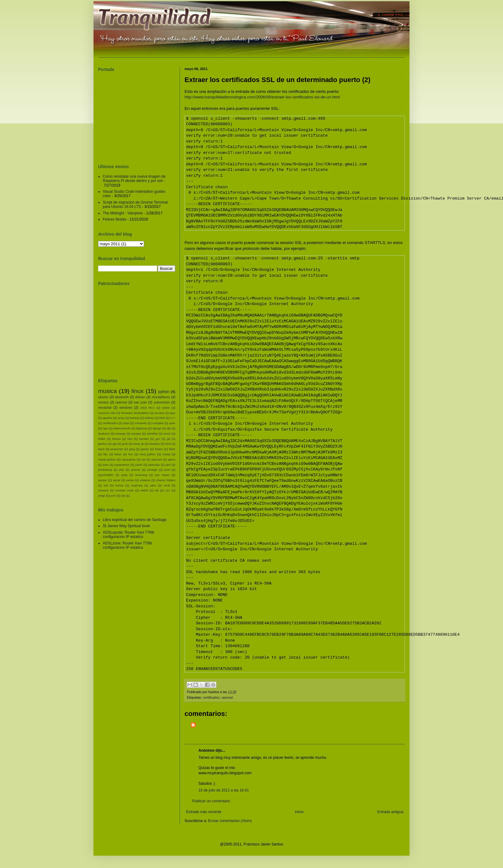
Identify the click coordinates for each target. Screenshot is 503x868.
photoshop (105, 470)
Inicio (299, 812)
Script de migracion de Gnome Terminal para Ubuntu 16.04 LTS (135, 205)
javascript (117, 449)
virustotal (105, 407)
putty (125, 475)
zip (123, 496)
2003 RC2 (147, 408)
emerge (121, 434)
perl (168, 465)
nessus (103, 402)
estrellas (152, 434)
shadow (145, 480)
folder (102, 439)
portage (152, 470)
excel (167, 434)
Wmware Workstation (135, 413)
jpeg (132, 449)
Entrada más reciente (204, 812)
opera (171, 459)
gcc (158, 439)
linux (137, 391)
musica (108, 391)
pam (106, 465)
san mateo (162, 475)
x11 (168, 490)
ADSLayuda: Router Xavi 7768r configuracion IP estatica (129, 535)
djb (169, 428)
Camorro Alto (107, 413)
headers (155, 444)
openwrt (156, 459)
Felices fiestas (114, 219)
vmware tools (125, 490)
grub (125, 444)
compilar (158, 423)
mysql (166, 454)
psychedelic (106, 475)
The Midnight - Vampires (123, 213)
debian (140, 397)
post (167, 470)
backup (135, 418)
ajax (173, 413)
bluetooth (122, 397)
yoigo (102, 496)
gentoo (103, 444)
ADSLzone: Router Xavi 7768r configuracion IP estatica (128, 545)
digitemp (141, 428)
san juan (140, 402)
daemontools (122, 428)
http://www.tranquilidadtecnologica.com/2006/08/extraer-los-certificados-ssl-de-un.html (262, 97)
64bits (166, 408)
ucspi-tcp (137, 485)
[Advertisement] (233, 730)
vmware (103, 490)
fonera (116, 439)
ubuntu (103, 397)
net (143, 459)
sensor (103, 480)
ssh (106, 485)
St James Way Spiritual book (126, 526)
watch (144, 490)
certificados (211, 697)
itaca (101, 449)
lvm (130, 454)
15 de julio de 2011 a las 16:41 (224, 790)
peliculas (154, 465)
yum (113, 496)
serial (116, 480)
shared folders (166, 480)
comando (141, 423)
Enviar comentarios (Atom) (230, 821)
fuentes (144, 439)
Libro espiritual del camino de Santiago (135, 520)
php (122, 470)
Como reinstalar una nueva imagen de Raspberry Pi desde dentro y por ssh (134, 179)
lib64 (172, 449)
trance (120, 485)
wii (157, 490)
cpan (172, 423)
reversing (141, 475)
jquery (145, 449)
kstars (159, 449)
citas (126, 423)
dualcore (104, 434)
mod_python (148, 454)
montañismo (161, 397)
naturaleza (129, 459)
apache (108, 418)
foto (130, 439)
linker (118, 454)
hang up (139, 444)
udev (153, 485)
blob (162, 418)
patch (139, 465)
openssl (227, 697)
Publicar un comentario (211, 801)
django (157, 428)
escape (136, 434)
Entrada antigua (390, 812)
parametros (122, 465)
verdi (167, 485)
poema (136, 470)
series (130, 480)
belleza (149, 418)
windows (126, 407)
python (164, 392)
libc (106, 454)
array (121, 418)
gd (169, 439)
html (168, 444)
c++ (173, 418)
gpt (115, 444)
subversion (162, 402)
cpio (106, 428)
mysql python (107, 459)
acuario (159, 413)
